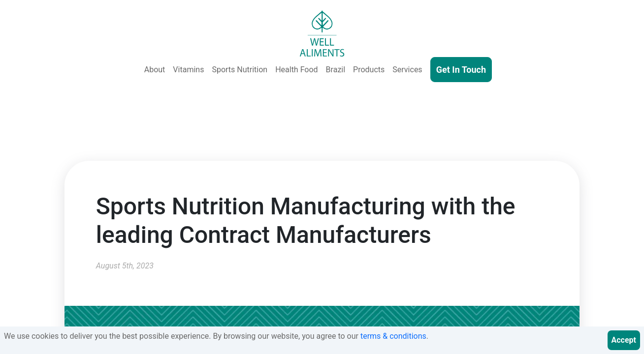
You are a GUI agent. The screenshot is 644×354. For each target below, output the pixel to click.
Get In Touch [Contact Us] (461, 70)
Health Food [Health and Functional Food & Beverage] (296, 70)
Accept (624, 340)
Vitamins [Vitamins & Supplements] (188, 70)
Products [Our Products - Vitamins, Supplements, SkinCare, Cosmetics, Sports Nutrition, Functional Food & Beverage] (369, 70)
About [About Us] (155, 70)
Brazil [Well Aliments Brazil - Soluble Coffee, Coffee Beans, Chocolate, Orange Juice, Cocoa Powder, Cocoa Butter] (336, 70)
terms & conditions (393, 336)
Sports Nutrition (240, 70)
